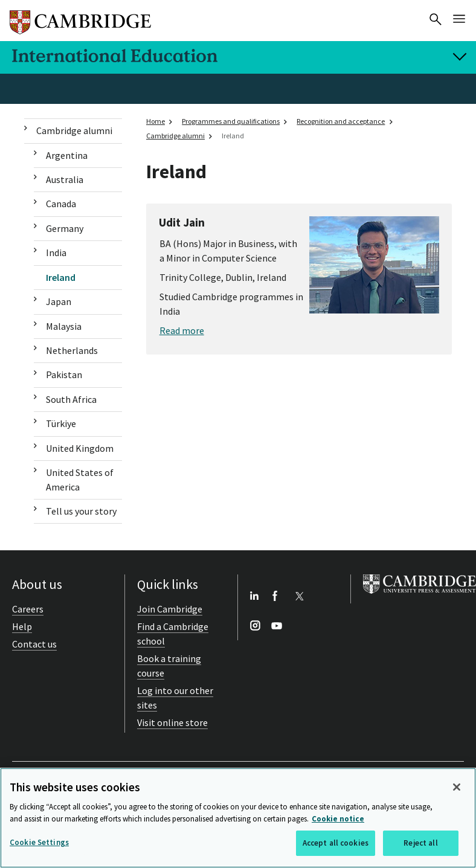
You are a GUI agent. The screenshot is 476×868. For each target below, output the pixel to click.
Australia (65, 179)
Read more (182, 330)
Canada (61, 204)
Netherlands (72, 350)
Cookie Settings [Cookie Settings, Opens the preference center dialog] (39, 842)
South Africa (71, 399)
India (56, 252)
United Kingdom (80, 448)
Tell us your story (81, 511)
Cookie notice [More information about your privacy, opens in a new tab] (338, 819)
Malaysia (64, 326)
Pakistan (64, 375)
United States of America (80, 479)
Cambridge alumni (74, 130)
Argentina (67, 155)
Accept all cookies (336, 843)
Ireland (61, 277)
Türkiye (61, 423)
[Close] (457, 787)
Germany (65, 228)
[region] (238, 818)
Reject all (420, 843)
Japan (59, 301)
